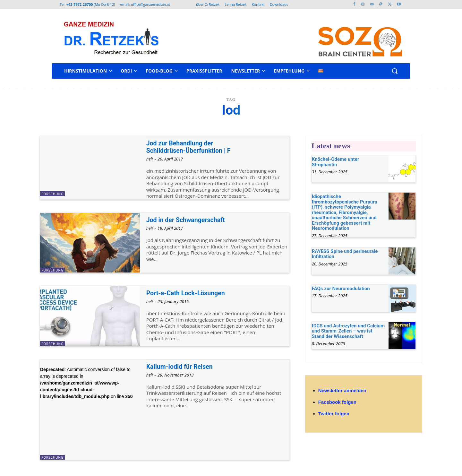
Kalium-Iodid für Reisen (182, 367)
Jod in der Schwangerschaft (189, 220)
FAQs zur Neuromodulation (341, 289)
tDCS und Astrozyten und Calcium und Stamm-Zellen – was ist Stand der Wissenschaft (348, 331)
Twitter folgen (334, 414)
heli (150, 159)
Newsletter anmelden (342, 390)
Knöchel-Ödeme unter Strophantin (336, 162)
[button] (395, 71)
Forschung (52, 194)
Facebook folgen (337, 402)
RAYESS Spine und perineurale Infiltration (345, 254)
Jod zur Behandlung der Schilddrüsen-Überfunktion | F (192, 147)
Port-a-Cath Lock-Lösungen (189, 293)
